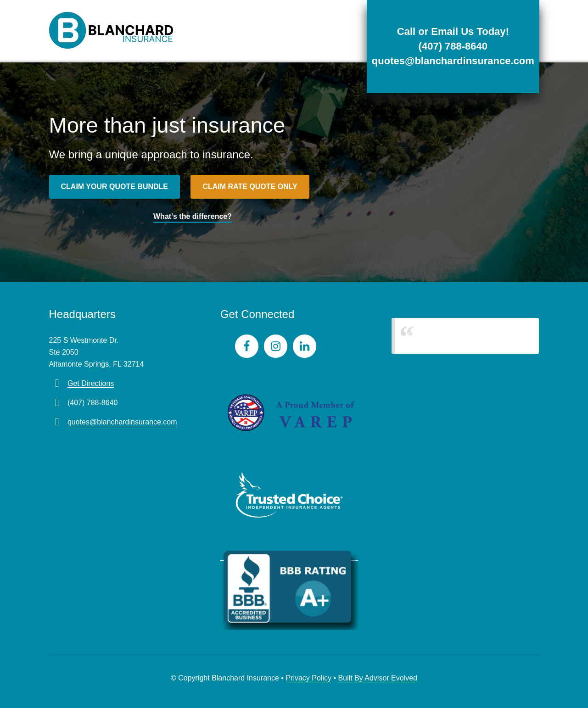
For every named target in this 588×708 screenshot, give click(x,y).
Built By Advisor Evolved (378, 678)
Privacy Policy (308, 678)
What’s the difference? (193, 216)
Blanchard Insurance (440, 336)
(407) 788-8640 (453, 46)
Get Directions (91, 383)
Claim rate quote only (250, 187)
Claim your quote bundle (115, 187)
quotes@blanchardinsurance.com (453, 61)
